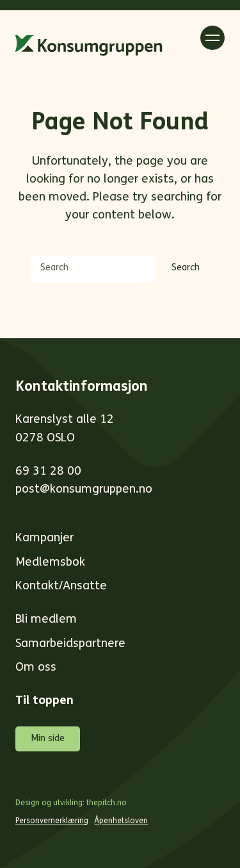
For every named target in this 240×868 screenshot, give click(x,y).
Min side (48, 739)
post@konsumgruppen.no (84, 490)
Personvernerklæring (52, 821)
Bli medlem (46, 620)
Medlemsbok (50, 563)
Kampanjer (44, 538)
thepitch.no (107, 803)
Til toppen (44, 701)
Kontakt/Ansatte (61, 586)
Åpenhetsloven (121, 821)
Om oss (36, 668)
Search (186, 268)
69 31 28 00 (48, 472)
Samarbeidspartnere (70, 644)
